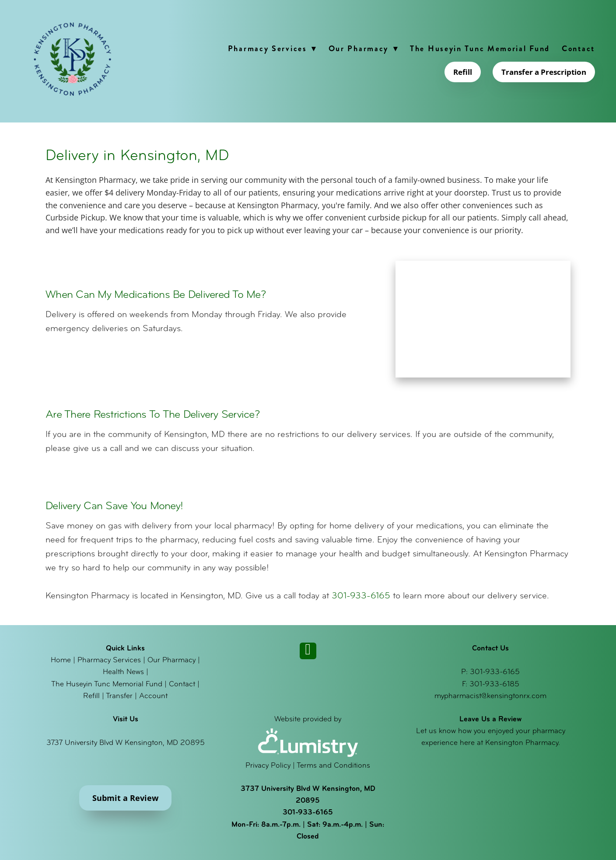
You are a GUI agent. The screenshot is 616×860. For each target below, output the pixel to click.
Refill (463, 72)
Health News (123, 672)
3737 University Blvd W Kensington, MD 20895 (126, 743)
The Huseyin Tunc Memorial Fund (480, 49)
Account (153, 696)
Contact (578, 49)
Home (61, 660)
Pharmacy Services (272, 49)
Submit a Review (125, 798)
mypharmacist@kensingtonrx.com (490, 696)
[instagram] (308, 651)
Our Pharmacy (363, 49)
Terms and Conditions (333, 766)
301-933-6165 (361, 596)
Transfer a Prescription (544, 72)
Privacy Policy (268, 766)
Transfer (119, 696)
